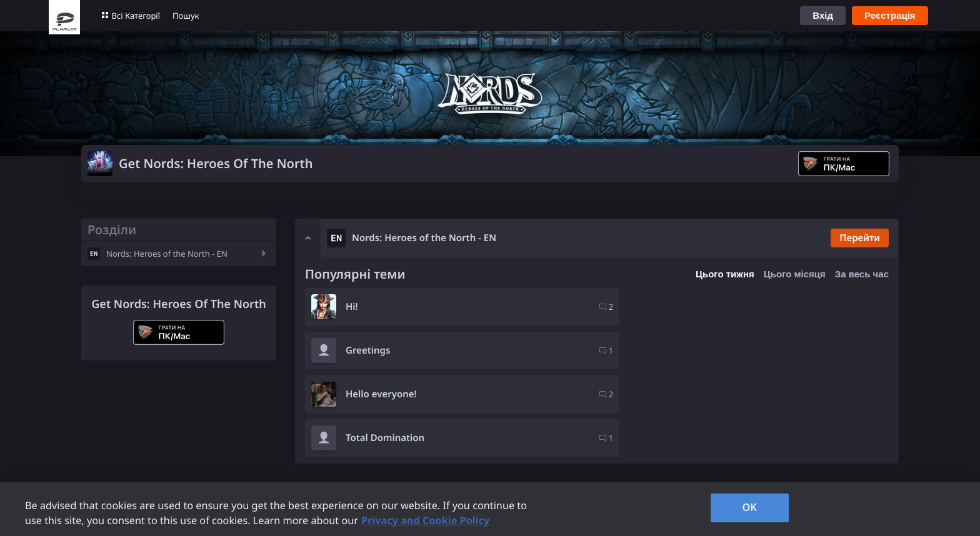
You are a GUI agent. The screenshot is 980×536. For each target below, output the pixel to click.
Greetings (665, 307)
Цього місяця (795, 274)
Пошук (186, 16)
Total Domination (682, 350)
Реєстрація (890, 15)
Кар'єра (492, 464)
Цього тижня (725, 274)
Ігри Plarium (247, 447)
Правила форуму (259, 464)
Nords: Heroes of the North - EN (167, 254)
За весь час (862, 274)
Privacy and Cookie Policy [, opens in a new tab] (425, 520)
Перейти (859, 238)
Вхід (823, 15)
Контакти (383, 464)
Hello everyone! (381, 350)
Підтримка (387, 447)
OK (749, 507)
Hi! (352, 307)
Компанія (497, 447)
